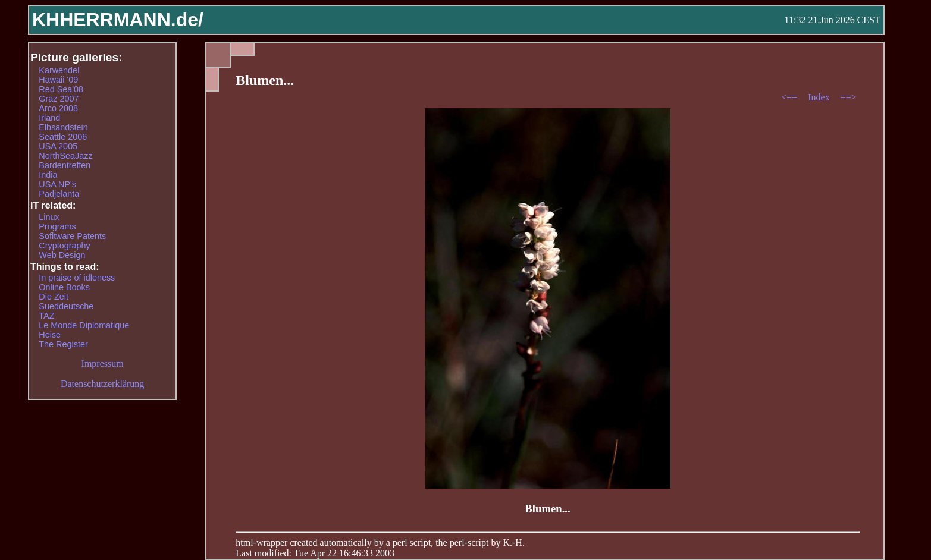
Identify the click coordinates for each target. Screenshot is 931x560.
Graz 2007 (59, 99)
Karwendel (59, 70)
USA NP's (57, 184)
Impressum (103, 364)
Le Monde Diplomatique (84, 325)
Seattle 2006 (63, 137)
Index (820, 97)
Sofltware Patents (72, 236)
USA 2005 (58, 146)
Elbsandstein (63, 127)
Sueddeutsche (66, 306)
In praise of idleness (77, 278)
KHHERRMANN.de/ (118, 20)
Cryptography (64, 246)
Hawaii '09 (58, 80)
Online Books (64, 287)
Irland (49, 118)
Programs (57, 226)
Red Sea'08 (61, 89)
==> (849, 97)
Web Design (62, 255)
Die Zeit (54, 297)
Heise (50, 335)
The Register (63, 344)
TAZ (46, 316)
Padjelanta (59, 194)
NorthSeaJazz (65, 156)
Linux (49, 217)
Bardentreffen (65, 165)
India (48, 175)
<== (790, 97)
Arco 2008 (58, 108)
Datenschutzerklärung (102, 384)
